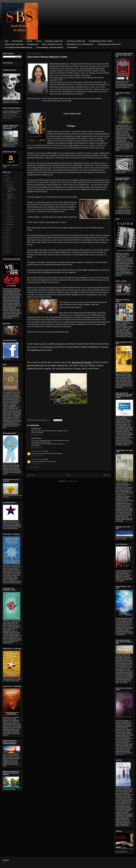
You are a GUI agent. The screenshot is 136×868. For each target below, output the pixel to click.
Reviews (39, 41)
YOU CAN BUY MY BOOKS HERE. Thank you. (19, 48)
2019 (7, 235)
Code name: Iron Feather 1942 (76, 41)
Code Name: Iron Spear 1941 (54, 41)
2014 (7, 178)
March (8, 202)
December (10, 224)
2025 (7, 250)
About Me (29, 41)
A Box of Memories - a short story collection (50, 48)
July (8, 212)
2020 (7, 238)
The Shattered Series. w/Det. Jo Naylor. (101, 41)
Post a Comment (34, 467)
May (8, 207)
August (9, 214)
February (9, 185)
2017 (7, 230)
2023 (7, 245)
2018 (7, 233)
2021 (7, 240)
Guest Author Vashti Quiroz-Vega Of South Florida (11, 189)
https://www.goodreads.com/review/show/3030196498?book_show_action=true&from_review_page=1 (12, 116)
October (9, 219)
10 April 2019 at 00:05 (37, 448)
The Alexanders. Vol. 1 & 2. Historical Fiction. (80, 44)
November (10, 222)
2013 (7, 175)
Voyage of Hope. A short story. (14, 44)
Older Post (107, 475)
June (8, 209)
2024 (7, 248)
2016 (7, 228)
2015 (7, 180)
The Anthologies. (72, 48)
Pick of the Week (17, 41)
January (9, 182)
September (10, 217)
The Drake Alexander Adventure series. (109, 44)
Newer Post (31, 475)
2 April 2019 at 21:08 (37, 435)
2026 (7, 253)
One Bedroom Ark (33, 44)
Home (7, 41)
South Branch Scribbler (38, 451)
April (8, 204)
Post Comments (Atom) (72, 481)
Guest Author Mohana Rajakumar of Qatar (11, 196)
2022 (7, 243)
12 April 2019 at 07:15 (37, 456)
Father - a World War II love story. (52, 44)
